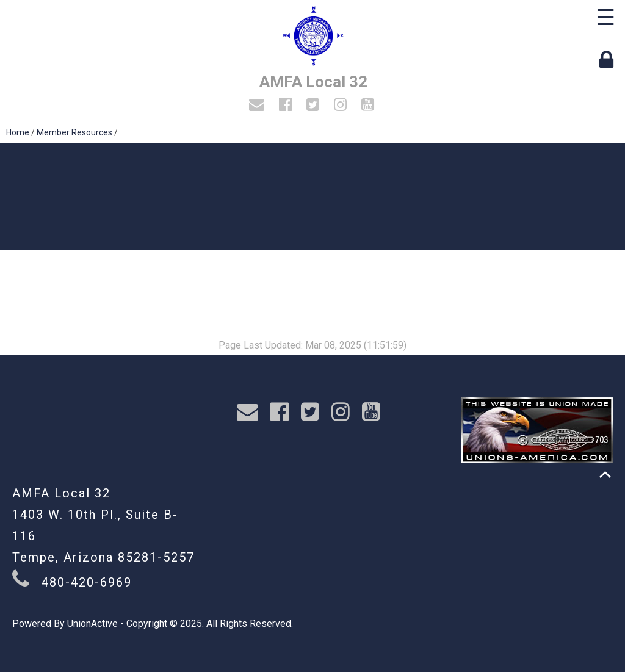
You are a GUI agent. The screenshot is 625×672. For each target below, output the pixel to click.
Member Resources (74, 132)
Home (18, 132)
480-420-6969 (87, 582)
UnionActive (92, 623)
